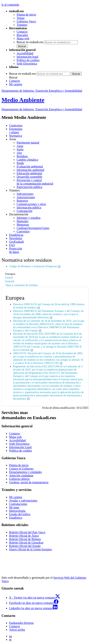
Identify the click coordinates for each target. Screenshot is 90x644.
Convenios (23, 231)
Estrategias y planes (16, 131)
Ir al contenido (10, 5)
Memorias (23, 225)
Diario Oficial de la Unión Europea (30, 549)
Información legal (27, 57)
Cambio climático (27, 160)
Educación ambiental (29, 173)
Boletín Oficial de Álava (24, 536)
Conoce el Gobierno (21, 469)
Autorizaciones (26, 197)
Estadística (16, 518)
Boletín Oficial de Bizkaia (25, 539)
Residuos (22, 156)
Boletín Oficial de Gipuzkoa (26, 542)
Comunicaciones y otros (31, 204)
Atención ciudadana (21, 475)
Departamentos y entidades (25, 472)
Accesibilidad (25, 53)
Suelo (20, 149)
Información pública (29, 207)
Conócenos (16, 125)
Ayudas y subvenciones (23, 501)
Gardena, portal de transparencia (29, 482)
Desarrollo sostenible (29, 177)
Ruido (20, 163)
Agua (20, 146)
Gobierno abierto (19, 479)
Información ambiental (30, 170)
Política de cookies (28, 60)
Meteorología (17, 511)
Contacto (22, 32)
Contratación (24, 211)
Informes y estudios (29, 218)
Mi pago (14, 507)
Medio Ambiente (23, 100)
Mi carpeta (16, 84)
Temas (21, 18)
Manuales (22, 221)
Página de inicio (26, 15)
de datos (49, 250)
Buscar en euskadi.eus (30, 42)
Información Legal (20, 447)
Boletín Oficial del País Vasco (27, 532)
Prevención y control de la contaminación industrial (35, 182)
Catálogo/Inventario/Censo (33, 228)
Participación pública (29, 187)
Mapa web (23, 38)
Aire (19, 153)
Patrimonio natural (28, 143)
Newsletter (16, 238)
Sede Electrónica (27, 64)
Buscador (22, 35)
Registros (22, 201)
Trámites (22, 25)
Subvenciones (25, 194)
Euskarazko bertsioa (21, 623)
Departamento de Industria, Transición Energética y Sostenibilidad (42, 91)
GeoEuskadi (16, 242)
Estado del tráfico (20, 514)
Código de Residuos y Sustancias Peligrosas (35, 266)
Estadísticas (16, 235)
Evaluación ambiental (30, 166)
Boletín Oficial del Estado (25, 546)
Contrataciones (18, 504)
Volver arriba (17, 630)
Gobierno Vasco (26, 21)
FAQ (12, 245)
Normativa (16, 136)
